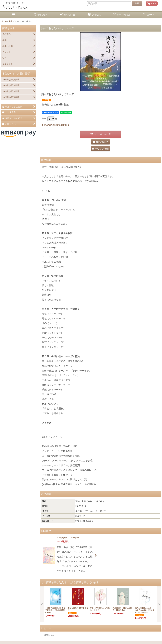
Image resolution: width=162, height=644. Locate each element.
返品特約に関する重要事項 (55, 125)
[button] (13, 15)
